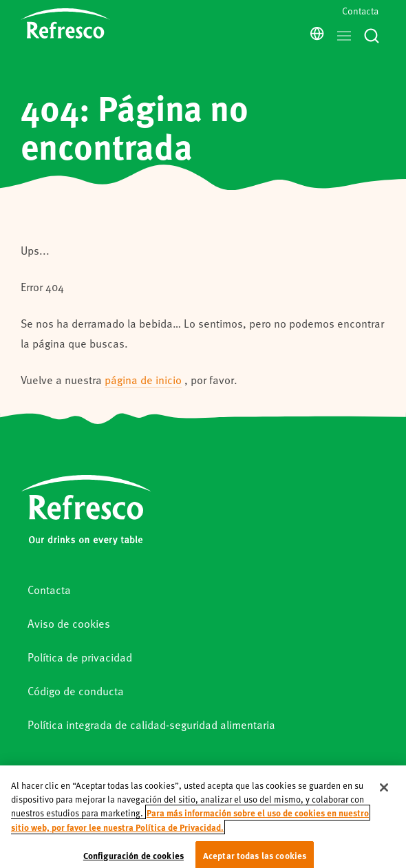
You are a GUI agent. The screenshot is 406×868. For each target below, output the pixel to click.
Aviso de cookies (69, 623)
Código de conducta (76, 691)
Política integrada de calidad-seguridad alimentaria (151, 724)
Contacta (360, 11)
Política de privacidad (80, 657)
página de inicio (143, 380)
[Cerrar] (384, 798)
